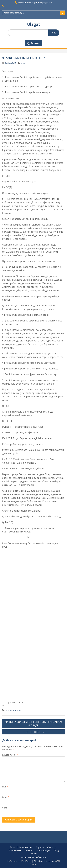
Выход (34, 854)
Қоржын (10, 710)
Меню (33, 43)
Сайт (5, 808)
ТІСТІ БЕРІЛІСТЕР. (33, 732)
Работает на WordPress (19, 861)
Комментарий (10, 755)
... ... (23, 63)
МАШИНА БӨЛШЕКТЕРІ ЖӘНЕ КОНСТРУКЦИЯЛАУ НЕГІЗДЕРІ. (34, 724)
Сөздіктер (52, 847)
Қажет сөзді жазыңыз (14, 13)
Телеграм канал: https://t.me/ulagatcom (35, 3)
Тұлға (13, 847)
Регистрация (44, 850)
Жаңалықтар (26, 847)
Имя (5, 787)
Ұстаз (18, 710)
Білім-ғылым (15, 850)
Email (6, 797)
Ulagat (34, 24)
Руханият (29, 850)
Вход (56, 850)
